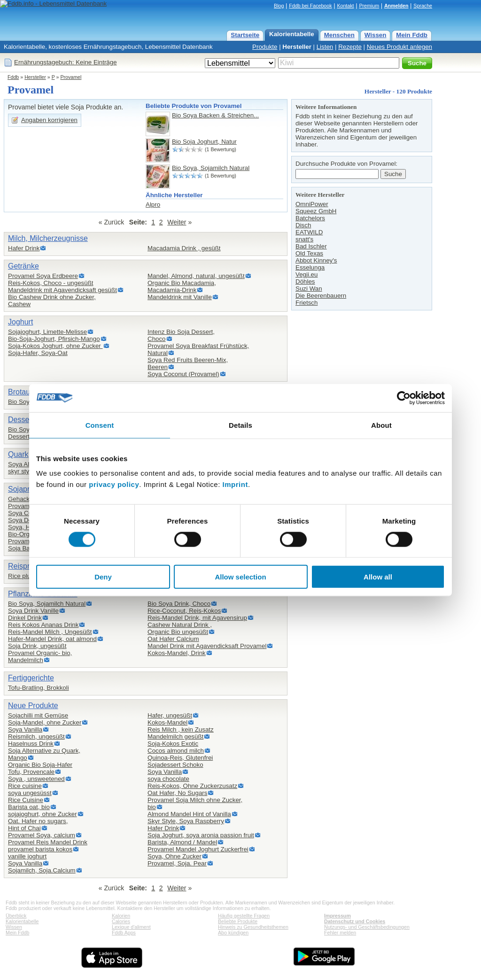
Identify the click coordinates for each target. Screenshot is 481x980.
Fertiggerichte (31, 678)
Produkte (265, 47)
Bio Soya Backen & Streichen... (215, 115)
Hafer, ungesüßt (170, 715)
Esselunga (310, 267)
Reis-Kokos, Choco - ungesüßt (51, 283)
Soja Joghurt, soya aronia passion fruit (201, 835)
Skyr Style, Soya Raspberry (186, 821)
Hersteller (297, 47)
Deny (103, 577)
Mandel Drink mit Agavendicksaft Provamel (207, 646)
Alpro (153, 204)
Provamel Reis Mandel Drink (48, 842)
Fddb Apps (124, 933)
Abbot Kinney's (316, 260)
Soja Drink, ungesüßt (37, 646)
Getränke (23, 266)
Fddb (13, 77)
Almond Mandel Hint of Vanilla (189, 814)
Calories (121, 921)
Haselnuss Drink (31, 744)
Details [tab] (240, 425)
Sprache (423, 6)
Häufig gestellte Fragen (244, 916)
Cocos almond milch (176, 751)
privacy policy (114, 484)
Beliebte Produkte (238, 921)
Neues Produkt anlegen (400, 47)
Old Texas (309, 253)
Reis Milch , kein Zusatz (181, 729)
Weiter (177, 222)
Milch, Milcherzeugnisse (48, 238)
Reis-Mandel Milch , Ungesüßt (50, 632)
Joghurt (20, 322)
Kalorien (121, 916)
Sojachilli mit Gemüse (38, 715)
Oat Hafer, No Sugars (177, 793)
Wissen (376, 35)
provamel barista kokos (40, 849)
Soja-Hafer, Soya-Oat (38, 353)
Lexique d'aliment (131, 927)
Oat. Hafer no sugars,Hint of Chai (38, 825)
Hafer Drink (24, 248)
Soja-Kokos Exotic (173, 744)
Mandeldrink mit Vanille (180, 297)
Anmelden (396, 6)
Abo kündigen (233, 933)
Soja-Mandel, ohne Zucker (45, 722)
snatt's (304, 239)
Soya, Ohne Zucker (175, 856)
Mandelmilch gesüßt (175, 737)
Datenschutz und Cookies (355, 921)
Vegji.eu (306, 274)
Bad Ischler (311, 246)
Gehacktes (23, 499)
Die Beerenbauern (321, 296)
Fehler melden (340, 933)
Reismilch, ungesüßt (36, 737)
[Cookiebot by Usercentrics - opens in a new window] (404, 398)
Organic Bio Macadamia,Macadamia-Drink (182, 286)
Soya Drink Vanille (33, 611)
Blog (279, 6)
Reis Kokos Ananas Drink (43, 625)
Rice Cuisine (26, 800)
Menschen (339, 35)
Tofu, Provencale (31, 772)
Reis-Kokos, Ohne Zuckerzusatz (192, 786)
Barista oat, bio (29, 807)
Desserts (23, 420)
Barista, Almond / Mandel (182, 842)
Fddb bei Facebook (310, 6)
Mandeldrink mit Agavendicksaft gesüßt (62, 290)
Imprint (235, 484)
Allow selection (240, 577)
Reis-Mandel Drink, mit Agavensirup (197, 618)
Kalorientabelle (292, 34)
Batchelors (310, 218)
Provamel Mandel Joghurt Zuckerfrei (198, 849)
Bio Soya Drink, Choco (179, 604)
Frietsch (306, 303)
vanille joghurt (27, 856)
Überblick (16, 916)
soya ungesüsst (30, 793)
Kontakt (345, 6)
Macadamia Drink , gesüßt (184, 248)
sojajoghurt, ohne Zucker (43, 814)
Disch (303, 225)
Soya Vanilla (25, 729)
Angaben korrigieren (49, 120)
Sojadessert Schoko (175, 765)
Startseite (245, 35)
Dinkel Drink (25, 618)
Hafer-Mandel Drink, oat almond (52, 639)
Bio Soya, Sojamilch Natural (211, 168)
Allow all (378, 577)
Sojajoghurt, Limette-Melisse (47, 332)
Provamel (71, 77)
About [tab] (381, 425)
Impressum (337, 916)
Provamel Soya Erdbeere (43, 276)
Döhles (305, 282)
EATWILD (309, 232)
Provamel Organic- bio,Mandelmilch (40, 656)
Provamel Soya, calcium (42, 835)
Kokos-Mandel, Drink (177, 653)
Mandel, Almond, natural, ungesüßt (196, 276)
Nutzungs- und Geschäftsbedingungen (367, 927)
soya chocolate (168, 779)
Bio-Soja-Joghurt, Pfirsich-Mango (54, 339)
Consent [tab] (100, 425)
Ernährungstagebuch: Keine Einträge (66, 62)
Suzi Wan (309, 289)
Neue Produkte (33, 706)
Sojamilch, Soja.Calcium (42, 870)
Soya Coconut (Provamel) (183, 374)
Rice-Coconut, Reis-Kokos (184, 611)
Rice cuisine (25, 786)
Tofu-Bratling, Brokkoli (39, 688)
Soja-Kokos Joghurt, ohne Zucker (55, 346)
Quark (18, 454)
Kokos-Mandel (167, 722)
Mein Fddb (412, 35)
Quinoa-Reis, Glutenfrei (180, 758)
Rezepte (350, 47)
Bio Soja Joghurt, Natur (204, 142)
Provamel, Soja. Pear (177, 863)
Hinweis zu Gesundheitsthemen (253, 927)
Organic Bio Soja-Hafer (40, 765)
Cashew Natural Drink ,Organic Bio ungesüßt (180, 628)
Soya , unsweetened (36, 779)
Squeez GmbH (316, 211)
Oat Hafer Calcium (173, 639)
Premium (369, 6)
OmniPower (312, 204)
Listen (325, 47)
